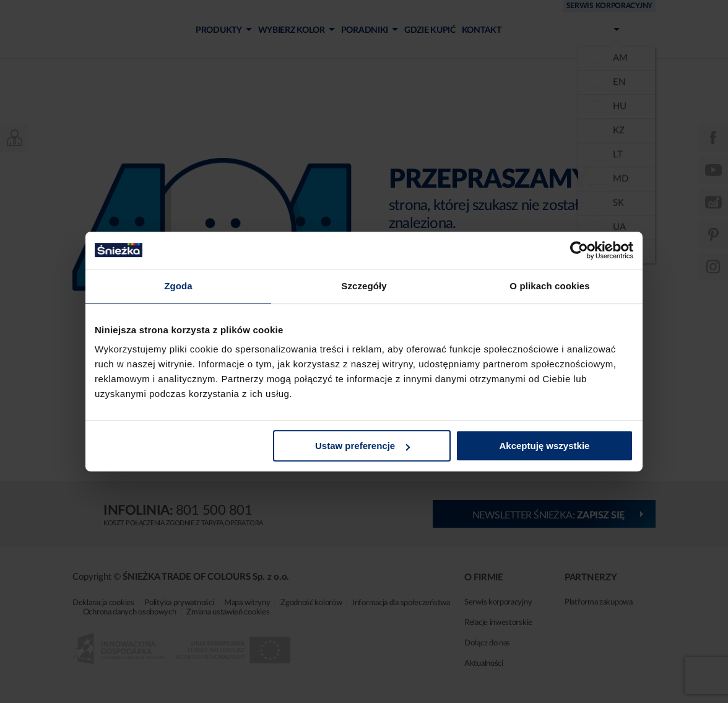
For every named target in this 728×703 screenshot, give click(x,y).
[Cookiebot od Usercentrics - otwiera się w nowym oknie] (579, 250)
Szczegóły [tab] (364, 286)
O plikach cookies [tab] (549, 286)
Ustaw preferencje (362, 446)
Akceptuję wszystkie (545, 446)
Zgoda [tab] (178, 286)
